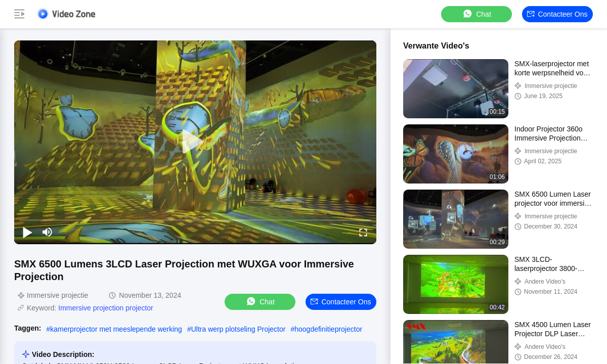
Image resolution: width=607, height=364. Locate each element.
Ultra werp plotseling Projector (239, 329)
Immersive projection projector (106, 308)
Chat (476, 14)
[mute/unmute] (48, 232)
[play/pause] (27, 232)
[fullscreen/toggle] (363, 232)
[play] (195, 142)
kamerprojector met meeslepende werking (116, 329)
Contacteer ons (557, 14)
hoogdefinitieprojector (328, 329)
